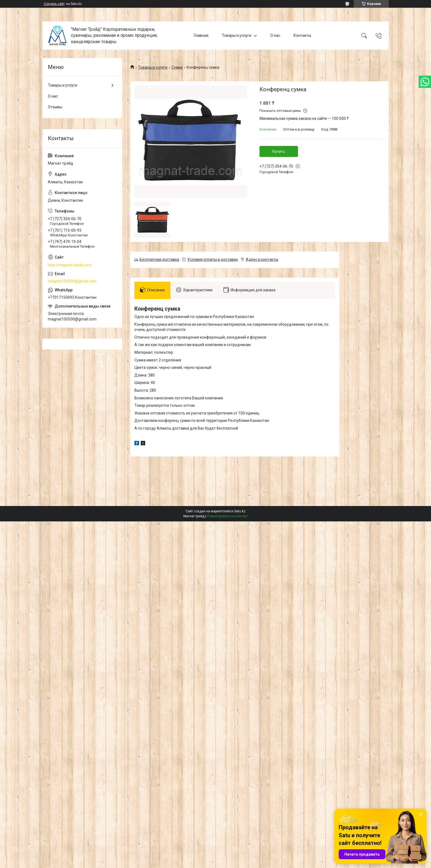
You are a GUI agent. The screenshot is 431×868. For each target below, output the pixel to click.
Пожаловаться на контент (227, 516)
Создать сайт (54, 4)
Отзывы (55, 107)
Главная (201, 35)
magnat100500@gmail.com (72, 281)
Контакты (302, 35)
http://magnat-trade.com (70, 265)
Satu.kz (240, 511)
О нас (275, 35)
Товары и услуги (237, 35)
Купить (279, 151)
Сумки (177, 67)
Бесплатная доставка (159, 259)
